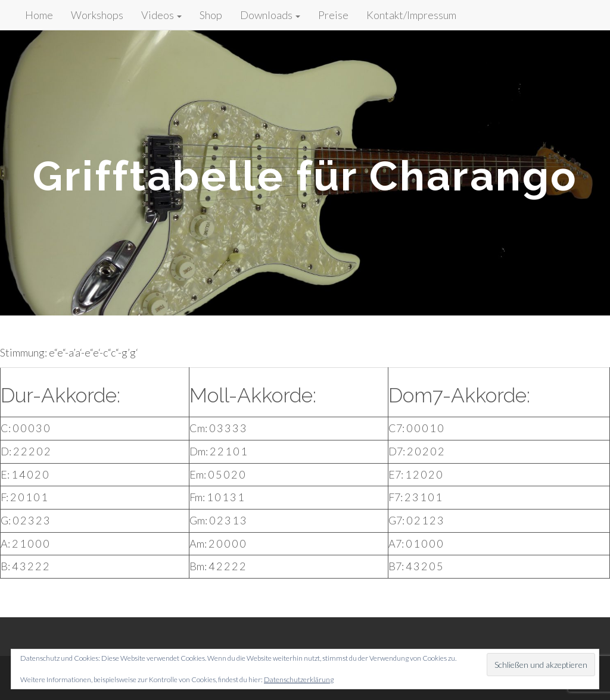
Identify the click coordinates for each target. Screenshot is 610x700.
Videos (161, 15)
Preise (333, 15)
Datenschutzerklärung (299, 679)
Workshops (97, 15)
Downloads (270, 15)
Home (39, 15)
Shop (211, 15)
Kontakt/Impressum (411, 15)
